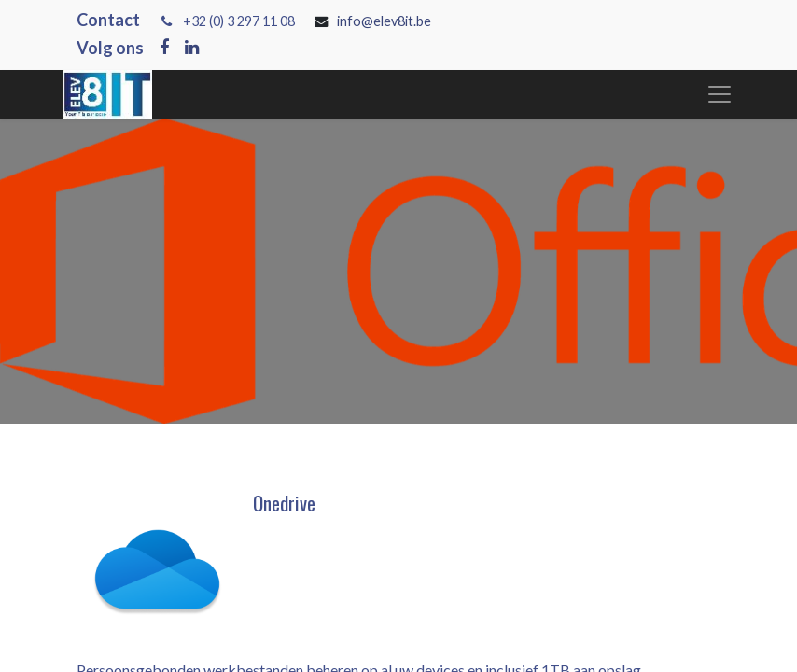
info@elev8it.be (385, 21)
